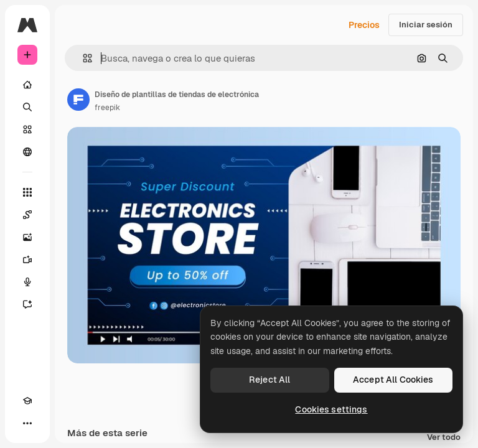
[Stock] (27, 129)
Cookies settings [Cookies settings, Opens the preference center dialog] (331, 409)
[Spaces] (27, 215)
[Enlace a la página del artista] (78, 100)
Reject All (269, 380)
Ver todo (444, 438)
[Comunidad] (27, 152)
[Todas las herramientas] (27, 192)
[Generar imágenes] (27, 237)
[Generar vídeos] (27, 259)
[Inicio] (27, 85)
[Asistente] (27, 304)
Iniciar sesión (426, 25)
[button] (82, 58)
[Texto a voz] (27, 282)
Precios (364, 25)
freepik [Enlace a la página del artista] (107, 108)
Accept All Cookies (393, 380)
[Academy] (27, 401)
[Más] (27, 423)
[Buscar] (27, 107)
